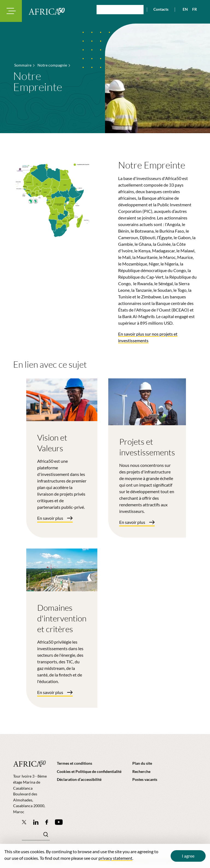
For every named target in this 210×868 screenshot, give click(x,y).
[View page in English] (183, 9)
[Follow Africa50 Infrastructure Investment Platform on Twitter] (24, 822)
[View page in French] (192, 9)
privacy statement (115, 858)
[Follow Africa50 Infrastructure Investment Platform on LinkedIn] (36, 822)
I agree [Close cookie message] (188, 856)
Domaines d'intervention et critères (62, 618)
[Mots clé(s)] (36, 836)
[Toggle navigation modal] (11, 11)
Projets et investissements (147, 447)
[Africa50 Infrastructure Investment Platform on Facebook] (47, 822)
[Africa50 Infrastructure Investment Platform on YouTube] (59, 822)
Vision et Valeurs (52, 443)
